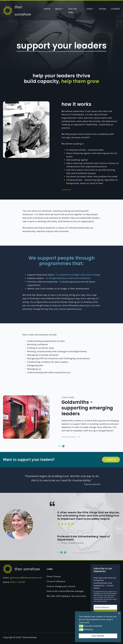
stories (102, 9)
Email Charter (54, 576)
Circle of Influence (56, 581)
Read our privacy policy (105, 600)
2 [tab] (63, 446)
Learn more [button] (84, 622)
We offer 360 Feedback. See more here (66, 596)
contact (115, 9)
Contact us (111, 460)
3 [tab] (65, 552)
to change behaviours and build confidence (68, 278)
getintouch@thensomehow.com (26, 578)
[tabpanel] (61, 416)
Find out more (71, 437)
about (58, 9)
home (47, 9)
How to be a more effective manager (65, 591)
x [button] (119, 613)
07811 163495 (18, 582)
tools (89, 9)
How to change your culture (61, 586)
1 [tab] (60, 446)
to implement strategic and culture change (78, 275)
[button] (81, 626)
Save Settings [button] (98, 636)
